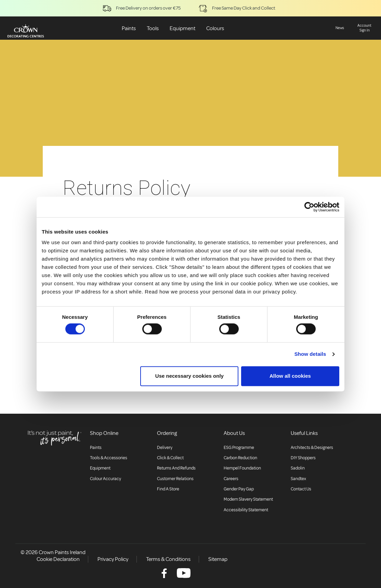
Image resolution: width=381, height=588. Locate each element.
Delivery (165, 448)
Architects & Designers (312, 448)
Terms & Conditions (168, 559)
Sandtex (298, 479)
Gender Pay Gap (239, 489)
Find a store (168, 489)
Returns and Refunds (176, 468)
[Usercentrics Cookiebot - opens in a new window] (309, 207)
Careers (231, 479)
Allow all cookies (290, 376)
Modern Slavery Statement (248, 499)
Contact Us (301, 489)
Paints (129, 28)
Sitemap (218, 559)
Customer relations (175, 479)
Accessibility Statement (246, 510)
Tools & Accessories (109, 458)
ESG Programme (239, 448)
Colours (215, 28)
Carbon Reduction (240, 458)
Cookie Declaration (58, 559)
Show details (310, 354)
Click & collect (170, 458)
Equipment (182, 28)
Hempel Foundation (242, 468)
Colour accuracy (106, 479)
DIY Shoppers (303, 458)
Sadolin (298, 468)
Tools (153, 28)
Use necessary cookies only (189, 376)
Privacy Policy (113, 559)
